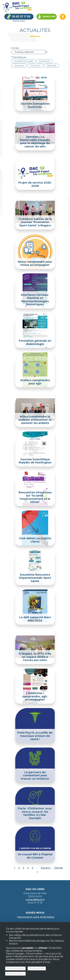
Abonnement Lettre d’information (36, 917)
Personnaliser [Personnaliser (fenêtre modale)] (15, 974)
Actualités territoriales (23, 61)
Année (15, 48)
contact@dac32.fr (35, 900)
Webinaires (52, 66)
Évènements (45, 61)
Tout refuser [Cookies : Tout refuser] (37, 968)
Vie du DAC (35, 66)
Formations (19, 66)
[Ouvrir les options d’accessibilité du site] (63, 17)
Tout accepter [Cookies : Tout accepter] (15, 968)
